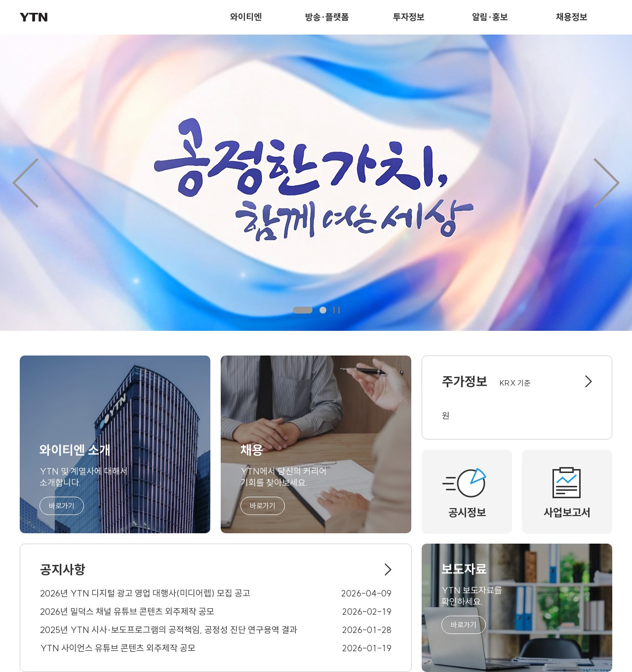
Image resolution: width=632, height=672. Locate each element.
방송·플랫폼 (327, 17)
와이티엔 (246, 17)
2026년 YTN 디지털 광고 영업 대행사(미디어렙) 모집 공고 (145, 593)
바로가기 (62, 506)
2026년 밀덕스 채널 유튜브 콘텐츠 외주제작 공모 (127, 612)
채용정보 (572, 17)
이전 (25, 183)
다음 (607, 183)
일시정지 (336, 310)
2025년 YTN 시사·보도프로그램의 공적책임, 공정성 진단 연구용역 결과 (169, 630)
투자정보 (409, 17)
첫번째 (303, 310)
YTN (34, 17)
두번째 (323, 310)
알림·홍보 (490, 17)
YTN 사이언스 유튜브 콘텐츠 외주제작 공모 (118, 648)
